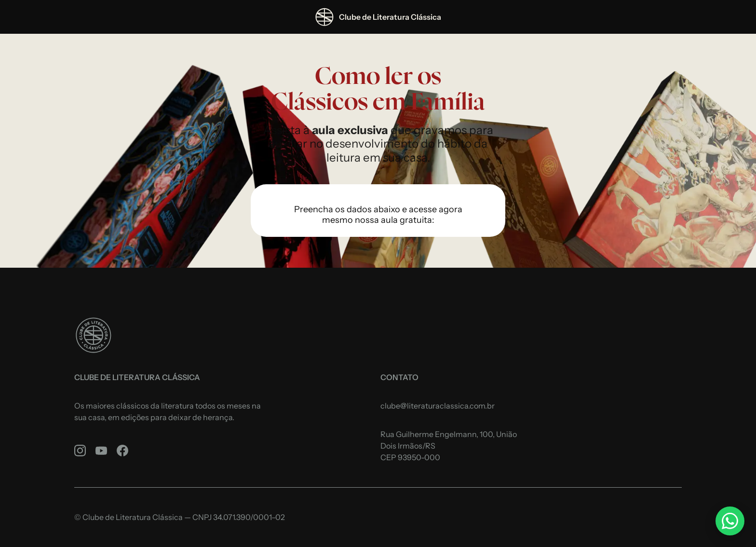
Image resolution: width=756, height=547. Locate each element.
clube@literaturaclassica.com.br (438, 406)
